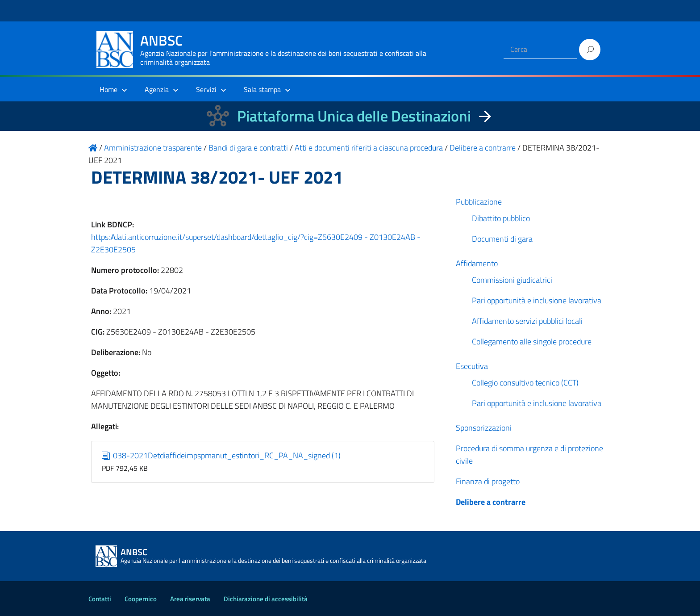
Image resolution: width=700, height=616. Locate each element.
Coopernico (141, 599)
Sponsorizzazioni (484, 428)
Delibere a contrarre (491, 502)
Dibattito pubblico (501, 218)
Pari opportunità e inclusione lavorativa (537, 300)
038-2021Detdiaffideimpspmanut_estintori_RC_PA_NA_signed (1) (221, 455)
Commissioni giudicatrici (512, 280)
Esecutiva (472, 366)
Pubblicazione (479, 202)
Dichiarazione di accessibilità (266, 599)
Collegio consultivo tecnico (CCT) (525, 383)
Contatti (100, 599)
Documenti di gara (502, 239)
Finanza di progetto (488, 481)
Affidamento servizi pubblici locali (527, 321)
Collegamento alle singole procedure (532, 342)
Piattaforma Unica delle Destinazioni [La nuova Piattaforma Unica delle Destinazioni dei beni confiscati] (354, 116)
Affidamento (477, 263)
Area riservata (190, 599)
